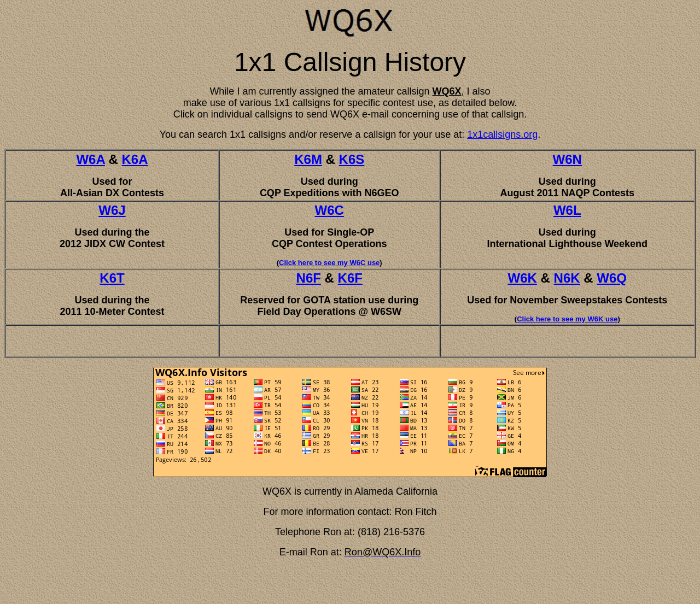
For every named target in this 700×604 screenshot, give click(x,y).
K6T (112, 278)
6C (336, 210)
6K (529, 278)
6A (97, 159)
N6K (567, 278)
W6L (567, 210)
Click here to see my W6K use (567, 319)
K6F (350, 278)
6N (573, 159)
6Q (618, 278)
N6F (309, 278)
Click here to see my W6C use (329, 263)
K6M (308, 159)
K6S (352, 159)
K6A (135, 159)
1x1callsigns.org (502, 134)
